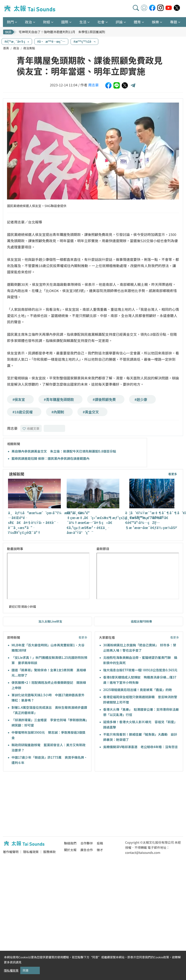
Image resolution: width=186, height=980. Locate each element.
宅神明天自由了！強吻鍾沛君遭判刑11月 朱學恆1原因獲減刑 (62, 32)
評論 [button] (119, 22)
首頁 (6, 48)
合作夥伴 (87, 843)
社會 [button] (101, 22)
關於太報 (70, 850)
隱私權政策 (31, 852)
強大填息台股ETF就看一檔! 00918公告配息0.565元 (140, 670)
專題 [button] (174, 22)
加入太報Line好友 (50, 621)
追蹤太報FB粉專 (141, 621)
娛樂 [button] (155, 22)
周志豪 (93, 85)
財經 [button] (47, 22)
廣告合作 (87, 850)
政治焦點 (29, 48)
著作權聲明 (11, 852)
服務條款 (49, 852)
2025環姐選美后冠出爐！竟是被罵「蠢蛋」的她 (137, 690)
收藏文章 (31, 428)
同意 (26, 970)
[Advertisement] (39, 805)
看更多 (173, 474)
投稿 (100, 843)
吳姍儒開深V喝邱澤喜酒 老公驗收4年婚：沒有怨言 (140, 747)
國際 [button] (65, 22)
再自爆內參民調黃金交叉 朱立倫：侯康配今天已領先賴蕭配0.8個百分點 (64, 451)
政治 (16, 48)
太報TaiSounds (30, 9)
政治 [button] (28, 22)
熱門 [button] (10, 22)
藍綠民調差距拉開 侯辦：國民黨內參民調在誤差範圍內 (50, 458)
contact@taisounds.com (143, 852)
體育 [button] (137, 22)
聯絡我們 (70, 843)
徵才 (100, 850)
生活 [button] (83, 22)
